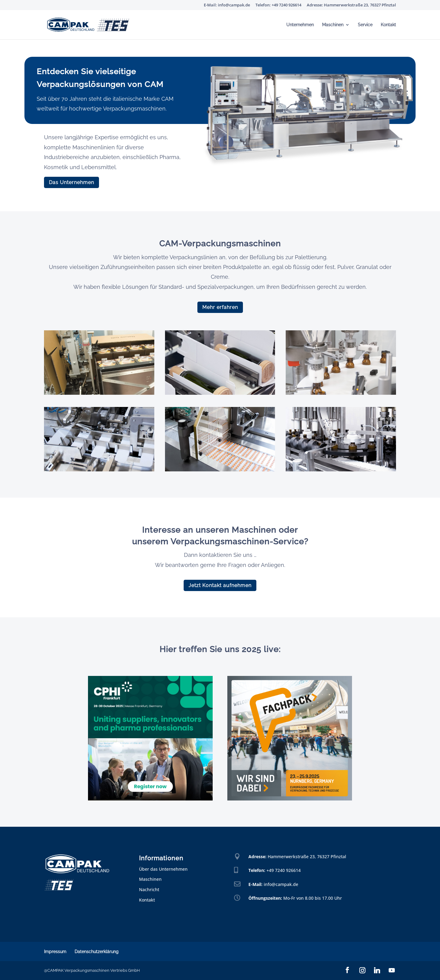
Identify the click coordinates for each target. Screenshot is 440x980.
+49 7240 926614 (284, 870)
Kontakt (388, 25)
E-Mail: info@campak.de (227, 5)
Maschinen (333, 25)
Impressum (55, 952)
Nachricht (149, 889)
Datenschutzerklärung (97, 952)
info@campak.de (281, 884)
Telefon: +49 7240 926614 (278, 5)
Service (365, 25)
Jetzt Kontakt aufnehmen (220, 585)
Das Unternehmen (71, 182)
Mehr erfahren (220, 307)
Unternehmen (300, 25)
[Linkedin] (377, 970)
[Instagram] (362, 970)
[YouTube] (392, 970)
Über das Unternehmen (163, 869)
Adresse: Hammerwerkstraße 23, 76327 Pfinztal (351, 5)
